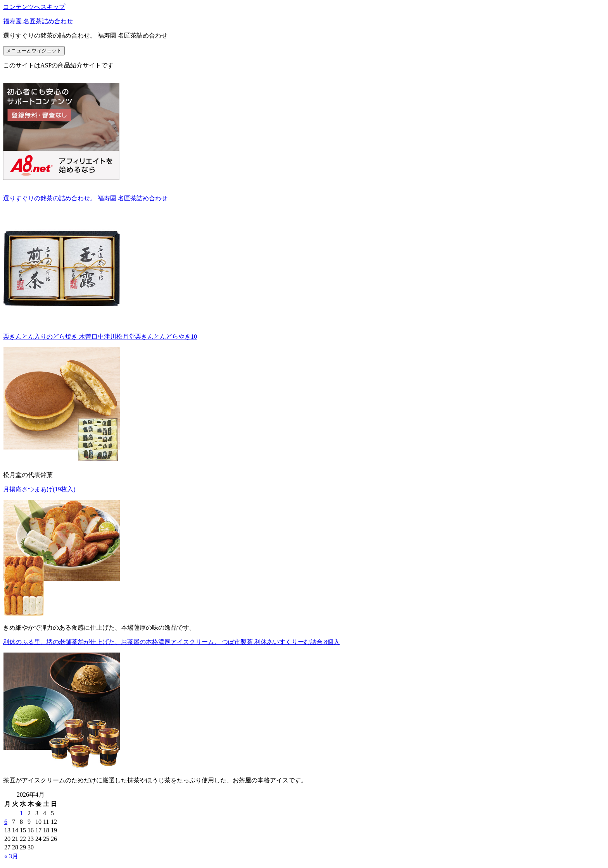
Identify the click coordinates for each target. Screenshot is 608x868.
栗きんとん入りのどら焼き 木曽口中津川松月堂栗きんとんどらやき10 (100, 337)
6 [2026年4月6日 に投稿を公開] (6, 822)
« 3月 (11, 856)
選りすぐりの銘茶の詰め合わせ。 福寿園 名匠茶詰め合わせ (85, 198)
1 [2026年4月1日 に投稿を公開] (21, 813)
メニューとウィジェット (34, 51)
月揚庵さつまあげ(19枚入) (39, 489)
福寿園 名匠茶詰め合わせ (38, 21)
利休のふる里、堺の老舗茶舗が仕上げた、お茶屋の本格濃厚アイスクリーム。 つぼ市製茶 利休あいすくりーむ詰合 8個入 (171, 642)
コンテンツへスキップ (34, 7)
